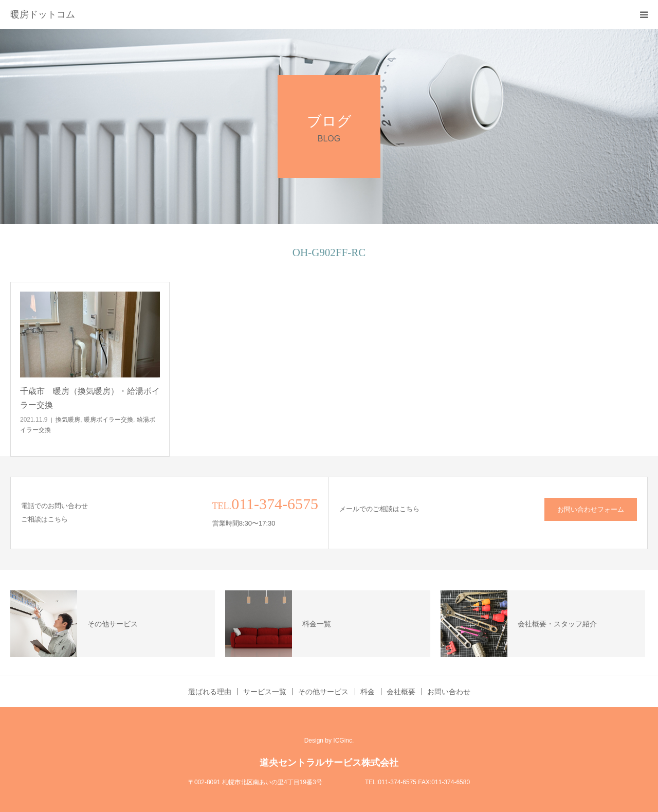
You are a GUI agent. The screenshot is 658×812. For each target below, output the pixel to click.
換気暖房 (68, 420)
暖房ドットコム (43, 14)
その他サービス (323, 692)
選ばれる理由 (210, 692)
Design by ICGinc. (329, 741)
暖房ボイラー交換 (108, 420)
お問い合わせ (449, 692)
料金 (368, 692)
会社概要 (401, 692)
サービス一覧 (265, 692)
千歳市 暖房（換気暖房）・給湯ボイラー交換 (90, 398)
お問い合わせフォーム (591, 509)
